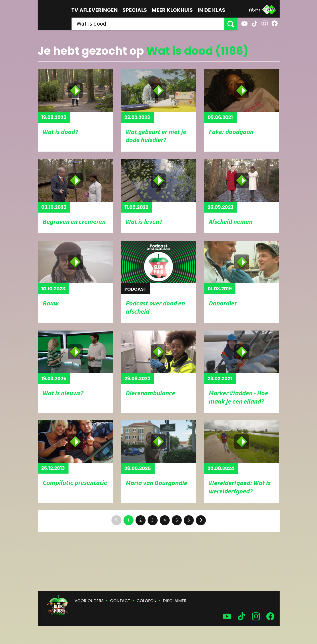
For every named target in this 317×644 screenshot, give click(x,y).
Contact (120, 601)
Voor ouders (89, 601)
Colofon (146, 601)
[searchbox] (148, 24)
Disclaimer (175, 601)
